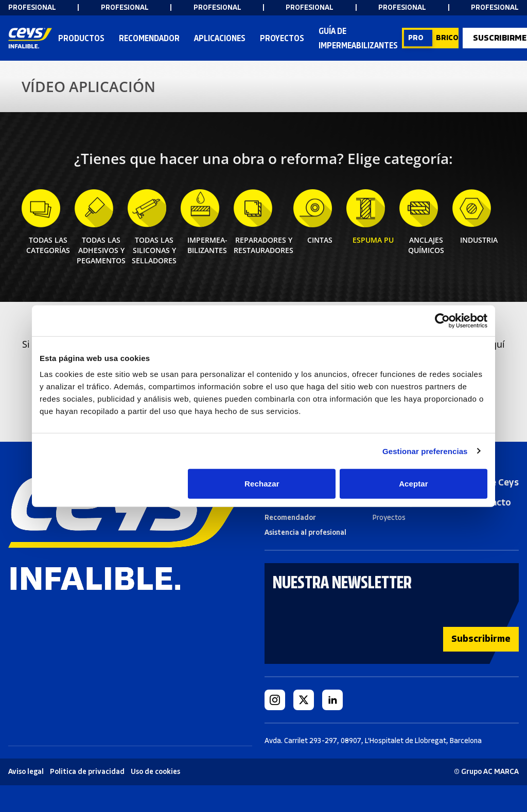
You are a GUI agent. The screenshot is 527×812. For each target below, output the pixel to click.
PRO (416, 38)
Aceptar (414, 484)
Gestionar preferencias (425, 451)
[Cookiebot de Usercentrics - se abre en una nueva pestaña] (442, 320)
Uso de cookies (155, 772)
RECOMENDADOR (149, 38)
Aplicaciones (220, 38)
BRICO (447, 38)
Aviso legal (26, 772)
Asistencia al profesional (305, 533)
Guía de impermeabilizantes (358, 38)
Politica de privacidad (87, 772)
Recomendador (290, 518)
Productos (81, 39)
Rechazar (262, 484)
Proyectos (282, 38)
